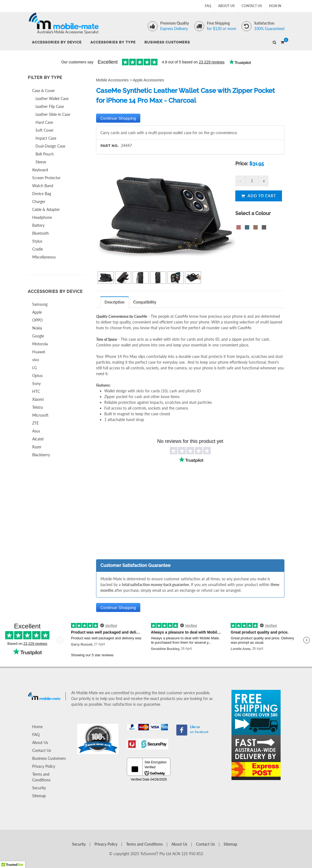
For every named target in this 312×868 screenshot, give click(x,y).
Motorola (40, 344)
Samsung (40, 304)
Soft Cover (44, 130)
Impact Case (46, 138)
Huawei (39, 352)
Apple (37, 312)
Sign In (275, 6)
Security (39, 788)
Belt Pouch (45, 154)
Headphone (42, 217)
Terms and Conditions (41, 777)
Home (37, 727)
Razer (37, 447)
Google (38, 336)
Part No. (110, 146)
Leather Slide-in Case (53, 114)
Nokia (37, 328)
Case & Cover (44, 91)
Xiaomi (38, 399)
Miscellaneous (44, 257)
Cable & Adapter (46, 209)
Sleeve (41, 162)
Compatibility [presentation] (145, 302)
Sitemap (39, 796)
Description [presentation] (115, 302)
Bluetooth (41, 233)
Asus (36, 431)
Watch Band (43, 186)
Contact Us (252, 6)
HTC (36, 391)
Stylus (37, 241)
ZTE (35, 423)
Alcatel (38, 439)
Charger (39, 201)
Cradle (38, 249)
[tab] (115, 302)
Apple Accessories (148, 80)
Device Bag (42, 194)
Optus (37, 376)
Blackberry (41, 455)
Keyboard (40, 170)
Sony (36, 383)
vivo (36, 360)
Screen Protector (46, 178)
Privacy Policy (44, 766)
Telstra (38, 407)
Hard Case (44, 122)
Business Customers (49, 758)
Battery (38, 225)
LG (35, 368)
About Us (226, 6)
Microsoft (40, 415)
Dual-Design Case (50, 146)
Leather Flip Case (50, 106)
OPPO (37, 320)
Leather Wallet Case (52, 98)
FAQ (208, 6)
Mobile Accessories (112, 80)
